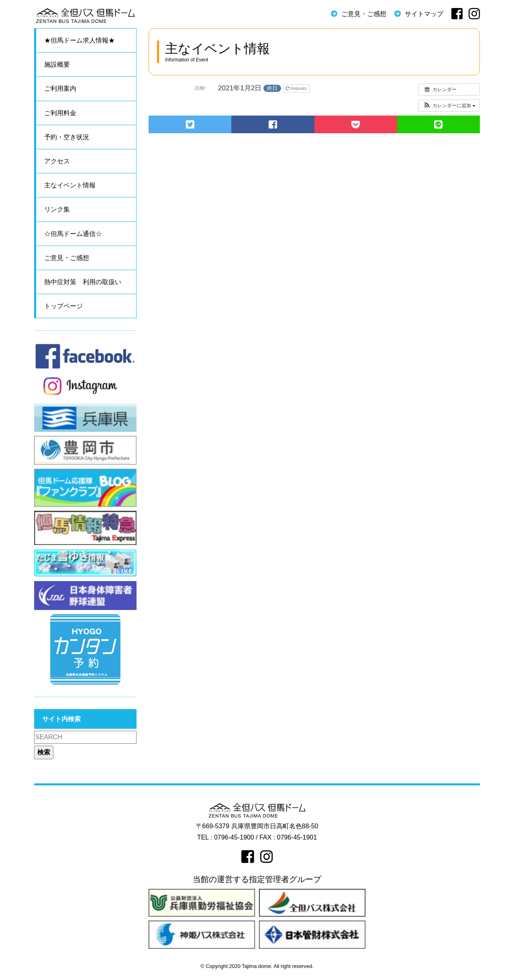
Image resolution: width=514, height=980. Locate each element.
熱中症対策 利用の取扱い (83, 282)
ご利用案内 (60, 88)
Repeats (297, 88)
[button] (449, 106)
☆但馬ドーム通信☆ (73, 234)
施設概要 (57, 64)
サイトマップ (424, 14)
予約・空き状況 (67, 137)
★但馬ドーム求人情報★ (80, 40)
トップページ (63, 306)
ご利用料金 (60, 113)
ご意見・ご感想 (364, 14)
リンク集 (57, 209)
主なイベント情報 (70, 185)
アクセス (57, 161)
